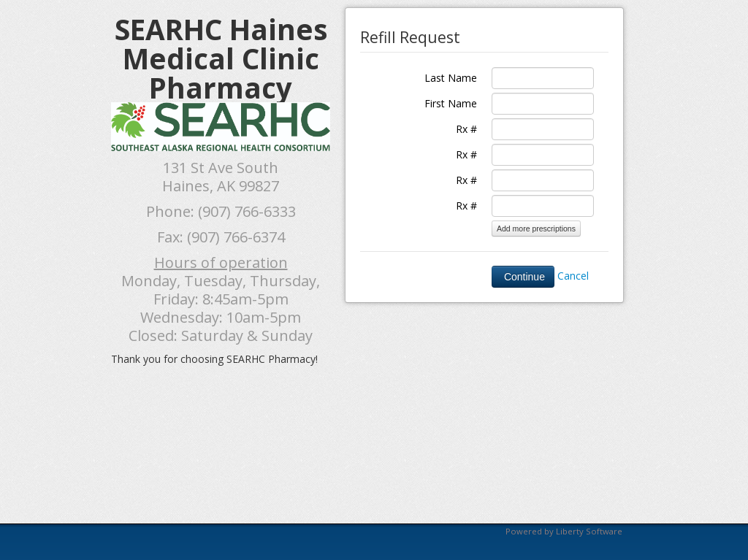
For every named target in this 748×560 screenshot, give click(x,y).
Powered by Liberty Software (564, 531)
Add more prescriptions (536, 229)
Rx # (466, 129)
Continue (523, 277)
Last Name (451, 78)
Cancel (573, 276)
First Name (451, 103)
